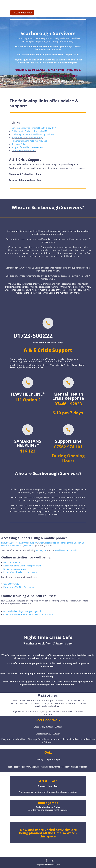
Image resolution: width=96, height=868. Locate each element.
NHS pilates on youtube (15, 569)
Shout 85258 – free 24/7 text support (19, 543)
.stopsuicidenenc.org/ (32, 138)
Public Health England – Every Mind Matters (32, 131)
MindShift (29, 545)
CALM (41, 543)
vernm (17, 128)
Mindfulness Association (66, 550)
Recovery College (20, 144)
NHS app (43, 141)
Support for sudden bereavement (27, 147)
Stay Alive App (16, 545)
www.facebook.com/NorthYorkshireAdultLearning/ (28, 615)
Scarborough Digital (52, 865)
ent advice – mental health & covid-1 (37, 128)
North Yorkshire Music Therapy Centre (22, 566)
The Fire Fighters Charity (69, 543)
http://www (17, 138)
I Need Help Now (22, 13)
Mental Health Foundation (24, 151)
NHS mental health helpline (24, 141)
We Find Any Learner (26, 587)
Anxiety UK (41, 550)
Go (13, 128)
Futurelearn (9, 587)
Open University (11, 584)
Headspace (51, 543)
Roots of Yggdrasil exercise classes (20, 572)
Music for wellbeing (13, 562)
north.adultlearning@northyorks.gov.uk (22, 611)
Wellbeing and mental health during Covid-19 (33, 134)
